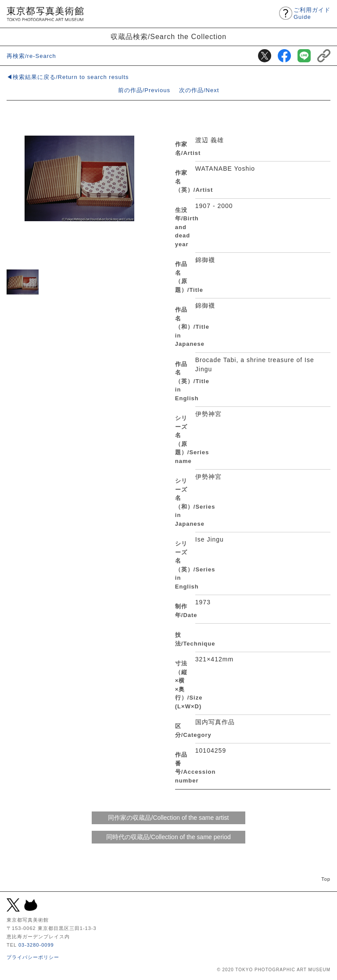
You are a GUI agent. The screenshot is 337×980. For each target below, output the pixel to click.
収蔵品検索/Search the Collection (169, 36)
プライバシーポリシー (33, 957)
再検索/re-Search (31, 56)
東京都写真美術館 (45, 14)
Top (326, 879)
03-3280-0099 (36, 945)
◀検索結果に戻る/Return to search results (68, 77)
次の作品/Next (199, 90)
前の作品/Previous (144, 90)
